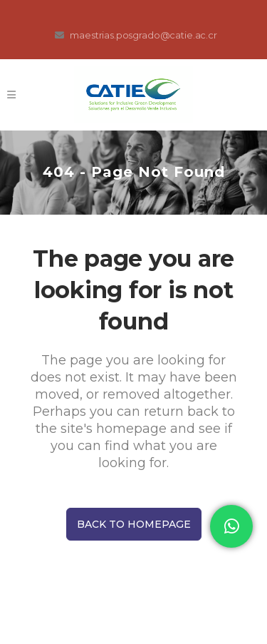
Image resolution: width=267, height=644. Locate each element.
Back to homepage (134, 524)
